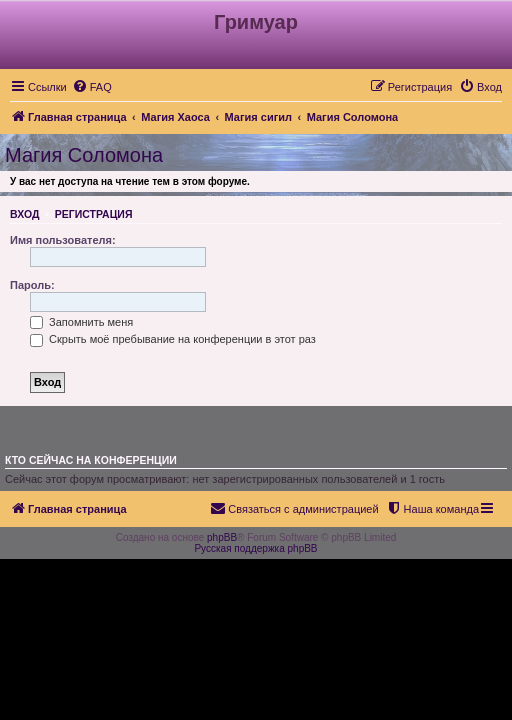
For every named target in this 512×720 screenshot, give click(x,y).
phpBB (222, 537)
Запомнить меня (81, 322)
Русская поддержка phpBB (255, 548)
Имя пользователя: (63, 240)
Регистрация (94, 214)
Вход (24, 214)
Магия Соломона (84, 155)
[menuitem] (92, 87)
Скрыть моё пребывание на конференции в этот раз (173, 339)
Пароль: (32, 285)
